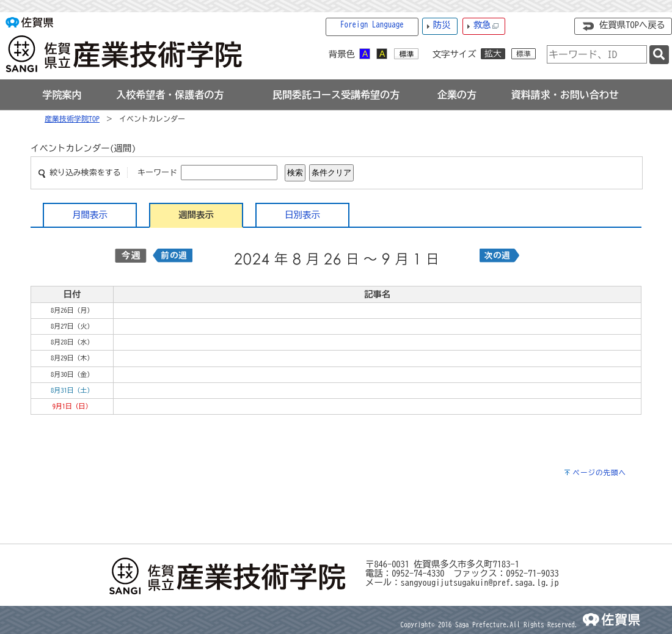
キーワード (157, 173)
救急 (486, 25)
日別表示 (302, 215)
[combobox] (597, 54)
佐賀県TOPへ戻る (632, 25)
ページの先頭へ (599, 472)
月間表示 (90, 215)
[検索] (659, 55)
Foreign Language (372, 25)
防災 (442, 25)
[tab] (62, 95)
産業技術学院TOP (72, 118)
